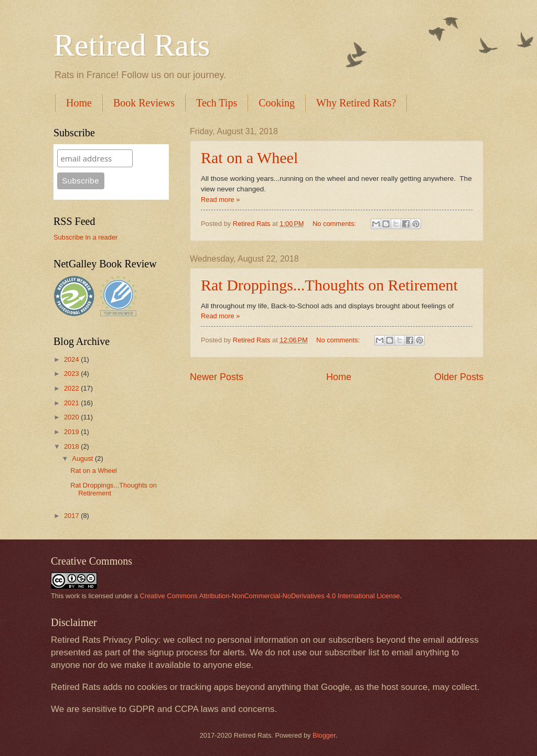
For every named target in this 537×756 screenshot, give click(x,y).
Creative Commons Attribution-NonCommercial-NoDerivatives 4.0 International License (270, 596)
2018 (72, 446)
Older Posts (459, 377)
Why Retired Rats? (356, 103)
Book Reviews (144, 103)
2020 (72, 417)
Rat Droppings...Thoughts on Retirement (329, 285)
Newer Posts (217, 377)
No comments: (335, 224)
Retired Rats (132, 45)
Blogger (324, 735)
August (83, 458)
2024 (72, 359)
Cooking (277, 103)
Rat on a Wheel (249, 158)
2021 (72, 403)
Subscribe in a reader (85, 237)
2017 (72, 516)
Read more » (220, 199)
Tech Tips (217, 103)
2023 (72, 374)
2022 (72, 388)
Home (79, 103)
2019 (72, 432)
